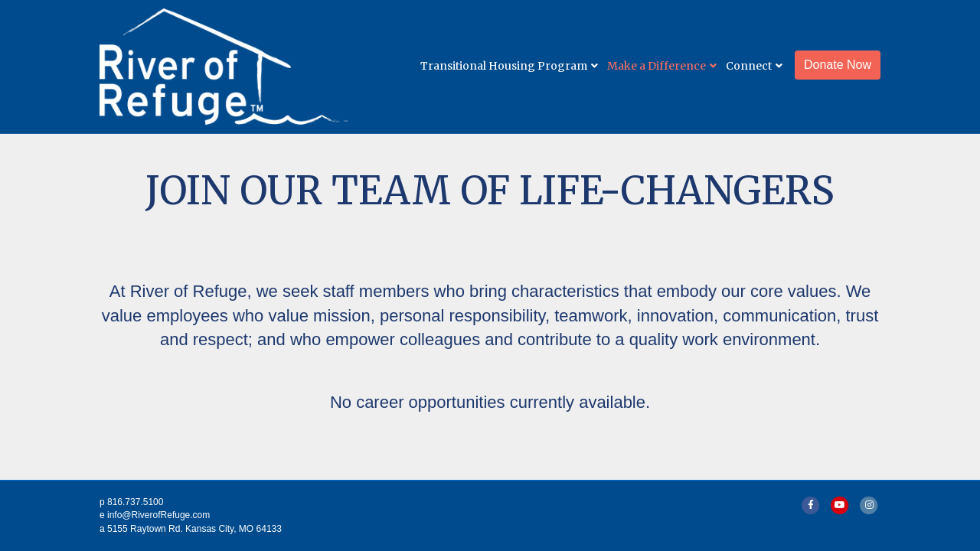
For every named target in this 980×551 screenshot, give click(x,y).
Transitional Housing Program (504, 66)
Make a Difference (657, 66)
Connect (749, 66)
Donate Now (838, 65)
